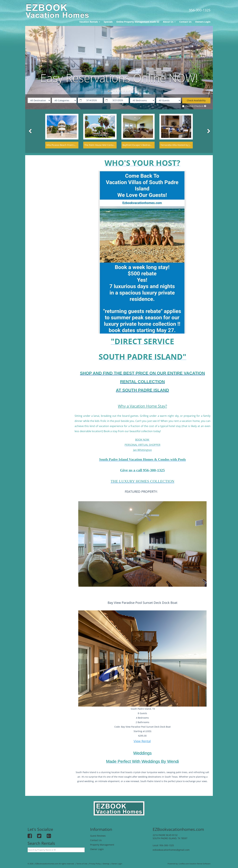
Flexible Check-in (193, 106)
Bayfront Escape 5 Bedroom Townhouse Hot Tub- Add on (153, 145)
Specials (108, 22)
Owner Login (97, 849)
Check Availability (196, 100)
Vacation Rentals (90, 22)
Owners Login (203, 22)
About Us (169, 22)
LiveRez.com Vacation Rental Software (195, 864)
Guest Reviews (98, 836)
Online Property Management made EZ (138, 22)
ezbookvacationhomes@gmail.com (171, 850)
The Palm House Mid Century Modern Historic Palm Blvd (115, 145)
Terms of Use (82, 864)
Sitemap (106, 864)
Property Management (102, 845)
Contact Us (185, 22)
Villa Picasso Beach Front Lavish (63, 145)
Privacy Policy (95, 864)
